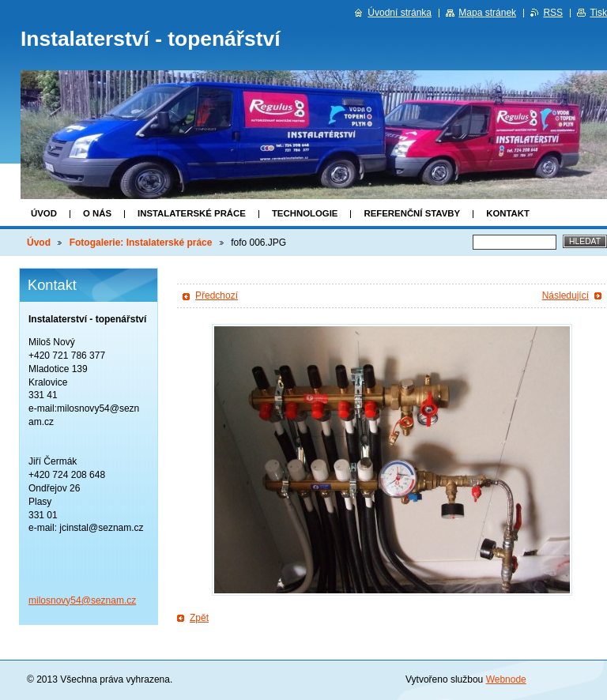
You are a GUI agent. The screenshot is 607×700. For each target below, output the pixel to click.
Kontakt (508, 213)
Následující (566, 295)
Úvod (44, 213)
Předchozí (217, 295)
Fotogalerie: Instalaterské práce (141, 243)
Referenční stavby (412, 213)
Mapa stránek (487, 13)
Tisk (598, 13)
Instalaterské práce (192, 213)
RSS (553, 13)
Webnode (506, 679)
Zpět (199, 618)
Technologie (305, 213)
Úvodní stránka (400, 13)
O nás (97, 213)
